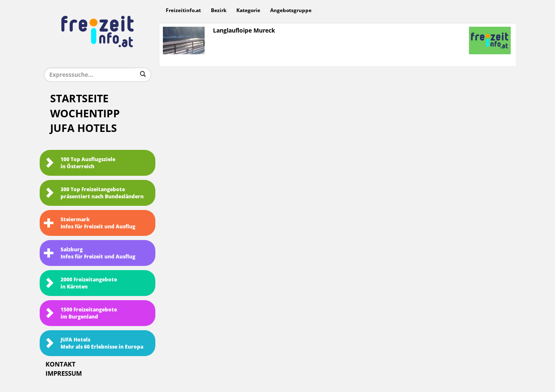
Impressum (64, 374)
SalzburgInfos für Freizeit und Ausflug (90, 253)
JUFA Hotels (84, 128)
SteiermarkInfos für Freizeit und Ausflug (90, 223)
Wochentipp (85, 114)
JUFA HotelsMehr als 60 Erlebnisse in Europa (94, 343)
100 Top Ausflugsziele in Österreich (80, 163)
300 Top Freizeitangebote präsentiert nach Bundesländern (94, 193)
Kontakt (61, 364)
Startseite (79, 99)
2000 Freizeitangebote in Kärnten (80, 283)
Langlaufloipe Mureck (244, 31)
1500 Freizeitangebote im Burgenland (80, 313)
